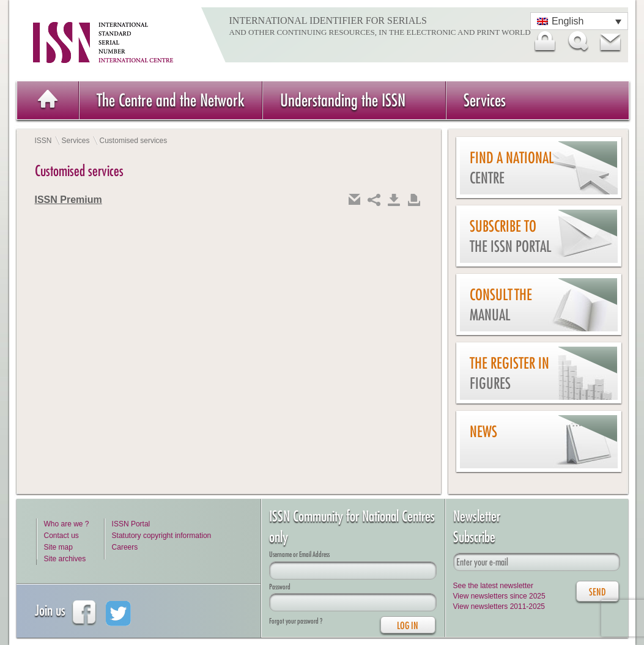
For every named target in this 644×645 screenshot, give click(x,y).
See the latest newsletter (493, 586)
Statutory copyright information (162, 536)
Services (485, 100)
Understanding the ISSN (343, 100)
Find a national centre (512, 168)
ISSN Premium (68, 200)
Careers (125, 547)
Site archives (65, 559)
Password (280, 587)
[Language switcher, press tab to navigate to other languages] (579, 21)
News (483, 432)
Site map (58, 547)
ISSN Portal (131, 524)
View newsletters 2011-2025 (499, 606)
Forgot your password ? (296, 621)
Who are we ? (67, 524)
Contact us (61, 536)
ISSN (43, 141)
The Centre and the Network (171, 100)
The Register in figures (509, 373)
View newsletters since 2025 (499, 596)
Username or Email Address (299, 554)
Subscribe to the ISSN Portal (510, 236)
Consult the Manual (501, 305)
